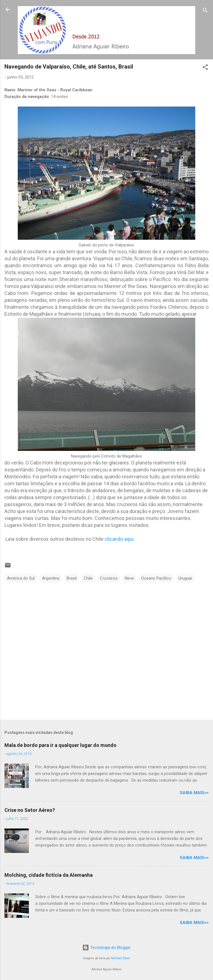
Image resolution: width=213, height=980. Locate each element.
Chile (88, 578)
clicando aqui (119, 539)
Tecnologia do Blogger (107, 948)
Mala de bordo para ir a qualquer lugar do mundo (60, 745)
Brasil (72, 578)
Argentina (51, 578)
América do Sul (21, 578)
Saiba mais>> (194, 793)
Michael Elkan (121, 958)
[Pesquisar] (205, 11)
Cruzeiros (109, 578)
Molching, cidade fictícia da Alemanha (49, 875)
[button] (205, 68)
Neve (129, 578)
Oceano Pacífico (156, 578)
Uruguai (185, 578)
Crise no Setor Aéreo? (30, 810)
